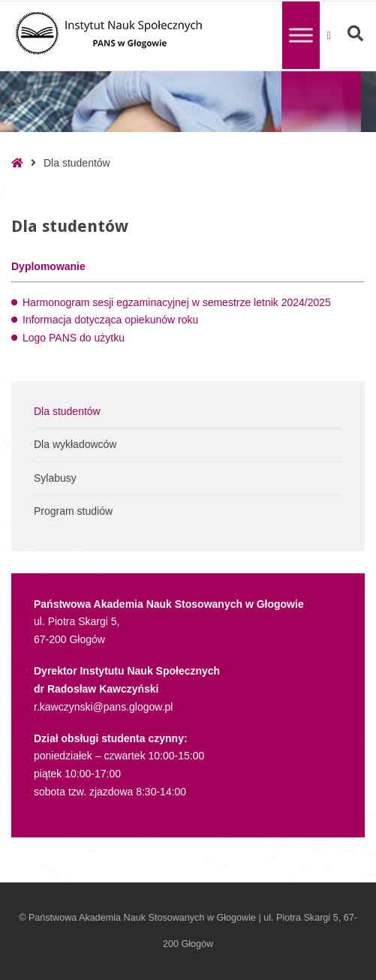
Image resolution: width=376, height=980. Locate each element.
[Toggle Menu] (301, 35)
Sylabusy (55, 478)
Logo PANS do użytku (74, 338)
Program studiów (73, 511)
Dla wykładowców (75, 444)
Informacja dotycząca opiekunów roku (110, 320)
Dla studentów (67, 411)
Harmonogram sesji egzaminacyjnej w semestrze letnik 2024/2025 (177, 302)
